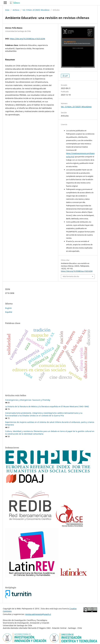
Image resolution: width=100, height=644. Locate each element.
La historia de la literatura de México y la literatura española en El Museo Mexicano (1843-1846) (47, 406)
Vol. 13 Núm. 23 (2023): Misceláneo (36, 10)
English (8, 308)
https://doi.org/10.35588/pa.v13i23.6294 (27, 39)
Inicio (7, 10)
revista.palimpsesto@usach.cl (38, 614)
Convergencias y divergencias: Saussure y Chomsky (28, 400)
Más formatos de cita (71, 276)
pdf (66, 76)
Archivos (16, 10)
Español (9, 312)
